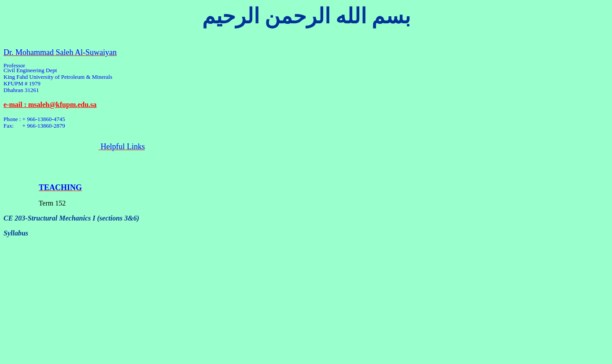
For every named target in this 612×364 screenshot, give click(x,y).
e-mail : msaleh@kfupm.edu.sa (50, 105)
